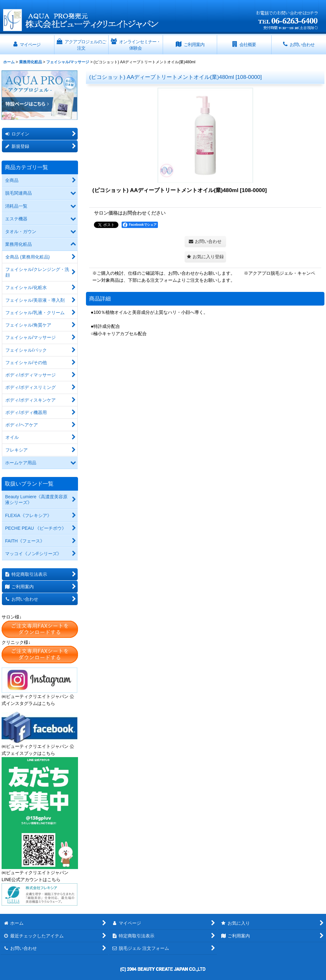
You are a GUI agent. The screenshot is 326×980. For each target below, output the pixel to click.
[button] (205, 257)
